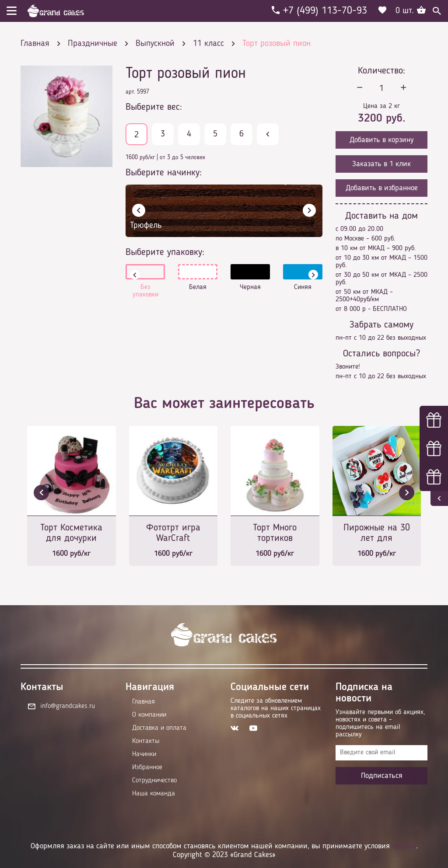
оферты (404, 846)
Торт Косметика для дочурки (71, 533)
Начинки (144, 754)
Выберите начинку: (164, 173)
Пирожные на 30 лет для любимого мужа (377, 534)
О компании (149, 715)
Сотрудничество (154, 781)
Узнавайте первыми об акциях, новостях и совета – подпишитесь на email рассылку (380, 723)
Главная (143, 702)
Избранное (147, 767)
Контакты (146, 741)
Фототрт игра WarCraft (173, 533)
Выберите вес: (154, 107)
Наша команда (154, 794)
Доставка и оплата (159, 728)
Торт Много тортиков (275, 533)
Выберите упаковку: (165, 252)
